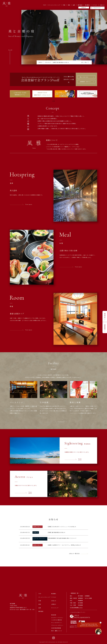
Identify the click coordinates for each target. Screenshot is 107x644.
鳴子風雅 (80, 596)
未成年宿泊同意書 (56, 628)
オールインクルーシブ (54, 5)
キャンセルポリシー (57, 623)
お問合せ (84, 8)
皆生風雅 (80, 603)
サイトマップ (55, 608)
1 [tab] (53, 101)
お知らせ (102, 5)
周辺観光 (87, 5)
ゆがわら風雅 (88, 599)
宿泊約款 (54, 615)
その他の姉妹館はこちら (76, 608)
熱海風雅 (80, 601)
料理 (64, 5)
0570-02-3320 (14, 610)
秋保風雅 (87, 596)
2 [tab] (54, 101)
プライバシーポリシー (57, 626)
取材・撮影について (57, 631)
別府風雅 (80, 605)
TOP (45, 5)
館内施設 (80, 5)
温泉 (74, 5)
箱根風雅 (80, 599)
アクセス (95, 5)
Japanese (96, 8)
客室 (69, 5)
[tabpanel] (20, 94)
